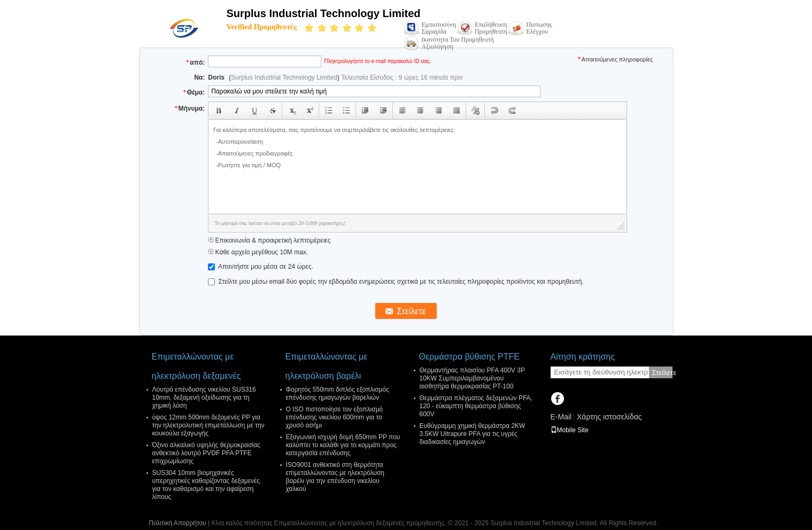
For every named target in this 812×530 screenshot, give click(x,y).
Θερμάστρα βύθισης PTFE (469, 357)
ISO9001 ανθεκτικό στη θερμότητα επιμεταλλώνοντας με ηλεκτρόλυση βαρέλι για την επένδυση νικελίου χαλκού (335, 477)
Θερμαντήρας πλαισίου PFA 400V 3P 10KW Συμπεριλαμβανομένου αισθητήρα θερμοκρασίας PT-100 (472, 378)
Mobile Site (570, 430)
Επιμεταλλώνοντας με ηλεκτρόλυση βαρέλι (327, 366)
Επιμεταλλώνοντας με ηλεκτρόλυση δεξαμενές (196, 366)
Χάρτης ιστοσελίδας (609, 417)
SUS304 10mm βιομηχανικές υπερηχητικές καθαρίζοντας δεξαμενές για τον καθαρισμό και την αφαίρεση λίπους (206, 485)
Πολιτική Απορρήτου (177, 523)
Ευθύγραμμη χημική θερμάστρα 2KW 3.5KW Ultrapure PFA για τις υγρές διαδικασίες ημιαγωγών (473, 434)
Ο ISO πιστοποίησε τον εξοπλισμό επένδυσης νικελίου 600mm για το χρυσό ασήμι (335, 417)
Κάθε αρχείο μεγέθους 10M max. (258, 252)
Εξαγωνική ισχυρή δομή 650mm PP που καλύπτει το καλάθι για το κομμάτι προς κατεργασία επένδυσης (343, 445)
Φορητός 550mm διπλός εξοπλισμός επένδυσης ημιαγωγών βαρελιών (338, 393)
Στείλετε (662, 373)
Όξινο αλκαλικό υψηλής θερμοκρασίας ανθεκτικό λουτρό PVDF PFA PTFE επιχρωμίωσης (206, 453)
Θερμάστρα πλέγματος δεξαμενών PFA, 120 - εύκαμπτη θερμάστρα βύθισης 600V (476, 406)
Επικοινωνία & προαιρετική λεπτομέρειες (269, 240)
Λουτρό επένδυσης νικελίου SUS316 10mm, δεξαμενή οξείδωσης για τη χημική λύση (204, 397)
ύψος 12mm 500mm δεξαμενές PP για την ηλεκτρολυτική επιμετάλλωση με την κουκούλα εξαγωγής (208, 425)
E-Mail (561, 417)
